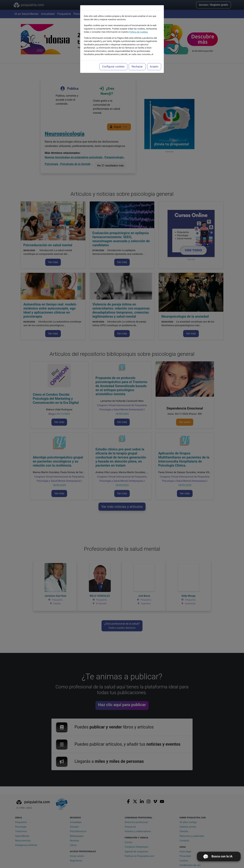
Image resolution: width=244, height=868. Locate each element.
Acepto (154, 67)
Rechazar (137, 67)
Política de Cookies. (139, 32)
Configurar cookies (113, 67)
